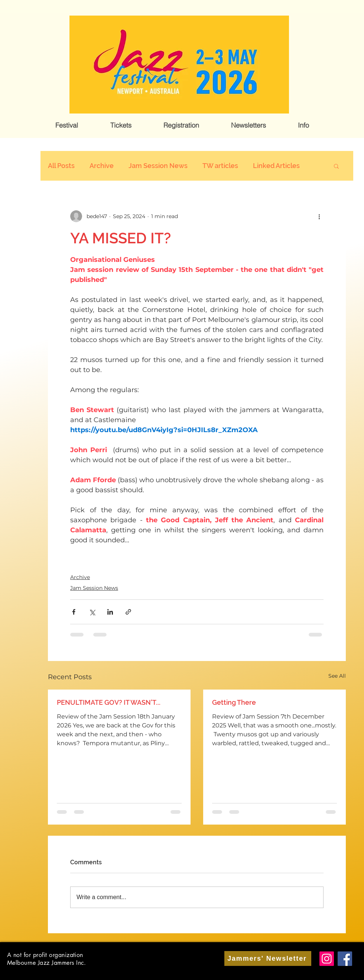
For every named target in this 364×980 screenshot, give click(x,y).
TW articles (220, 166)
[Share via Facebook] (74, 612)
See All (337, 676)
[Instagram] (327, 959)
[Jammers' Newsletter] (268, 958)
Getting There (234, 702)
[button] (67, 125)
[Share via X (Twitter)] (92, 612)
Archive (102, 166)
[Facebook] (345, 959)
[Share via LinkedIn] (110, 612)
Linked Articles (276, 166)
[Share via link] (128, 612)
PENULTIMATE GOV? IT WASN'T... (109, 702)
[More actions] (319, 216)
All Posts (61, 166)
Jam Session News (158, 166)
